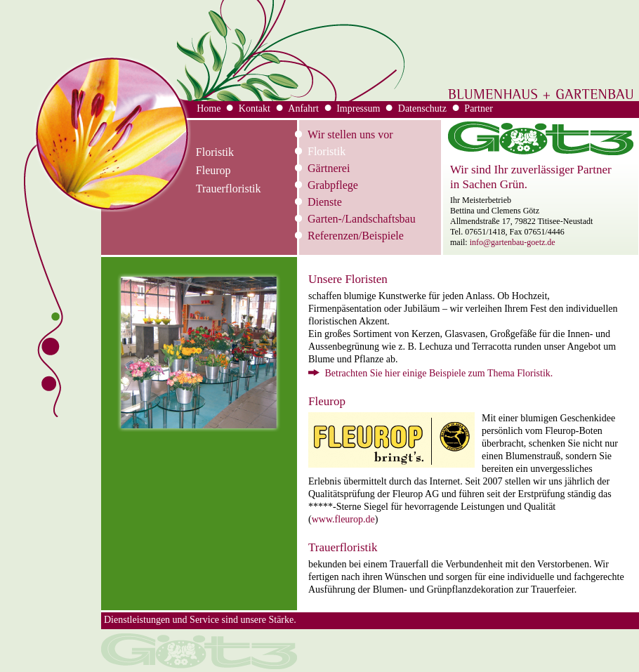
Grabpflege (333, 185)
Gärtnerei (329, 168)
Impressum (358, 108)
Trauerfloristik (229, 189)
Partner (478, 108)
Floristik (327, 151)
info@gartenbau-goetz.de (513, 242)
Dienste (325, 202)
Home (209, 108)
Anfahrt (303, 108)
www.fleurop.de (343, 519)
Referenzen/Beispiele (356, 236)
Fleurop (213, 170)
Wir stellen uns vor (350, 134)
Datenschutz (422, 108)
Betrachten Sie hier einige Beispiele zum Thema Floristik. (430, 373)
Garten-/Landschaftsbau (362, 219)
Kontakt (255, 108)
